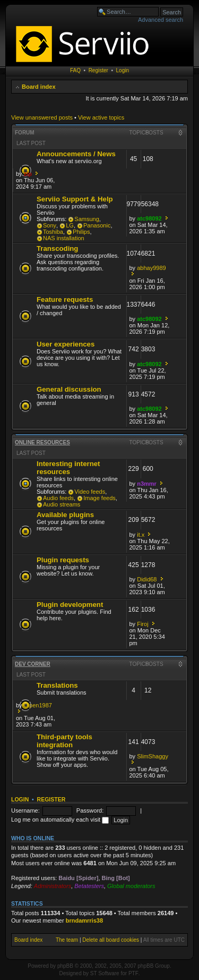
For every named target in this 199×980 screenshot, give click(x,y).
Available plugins (65, 515)
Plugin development (70, 605)
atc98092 (149, 218)
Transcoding (57, 248)
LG (70, 225)
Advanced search (161, 20)
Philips (81, 232)
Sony (50, 225)
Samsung (86, 219)
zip (28, 174)
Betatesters (89, 886)
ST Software (105, 973)
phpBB (65, 966)
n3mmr (147, 484)
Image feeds (99, 498)
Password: (90, 810)
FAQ (75, 70)
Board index (39, 87)
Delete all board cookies (111, 940)
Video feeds (90, 492)
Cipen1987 (38, 705)
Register (98, 70)
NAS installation (64, 238)
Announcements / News (76, 154)
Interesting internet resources (68, 468)
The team (67, 940)
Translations (57, 685)
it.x (141, 535)
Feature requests (65, 299)
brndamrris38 (84, 920)
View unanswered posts (42, 117)
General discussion (69, 389)
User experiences (66, 344)
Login (123, 70)
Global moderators (131, 886)
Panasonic (97, 225)
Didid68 (147, 579)
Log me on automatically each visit (60, 820)
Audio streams (62, 504)
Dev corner (33, 664)
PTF (133, 973)
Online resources (42, 442)
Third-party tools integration (64, 741)
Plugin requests (63, 560)
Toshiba (53, 232)
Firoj (142, 624)
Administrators (53, 886)
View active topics (101, 117)
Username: (25, 810)
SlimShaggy (153, 756)
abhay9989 (151, 268)
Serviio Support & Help (75, 199)
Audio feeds (58, 498)
